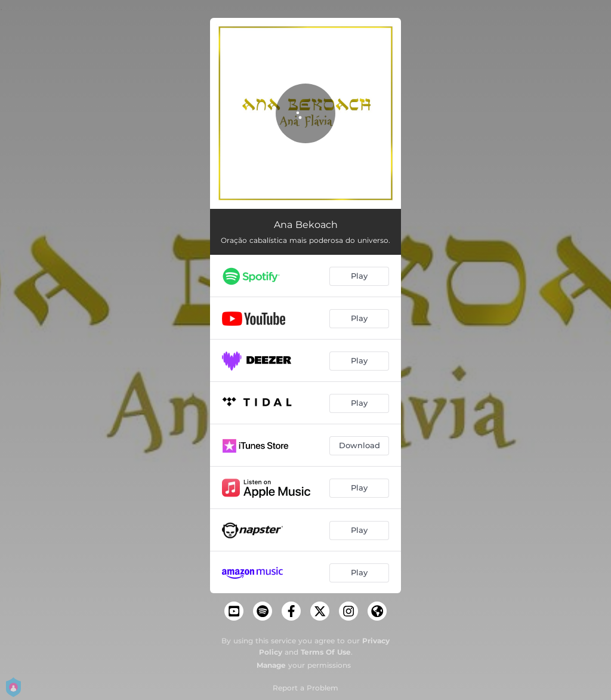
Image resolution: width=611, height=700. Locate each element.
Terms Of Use (326, 652)
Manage (271, 665)
